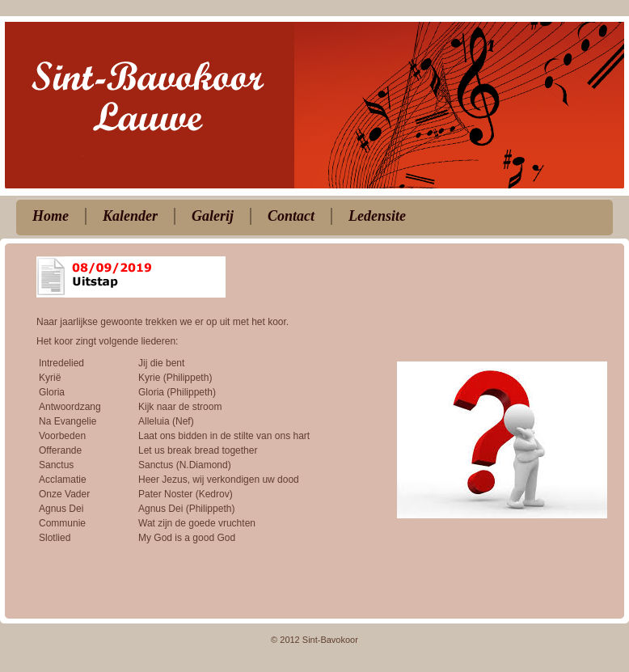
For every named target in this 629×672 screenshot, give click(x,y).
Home (51, 216)
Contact (291, 216)
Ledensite (377, 216)
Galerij (213, 216)
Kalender (130, 216)
